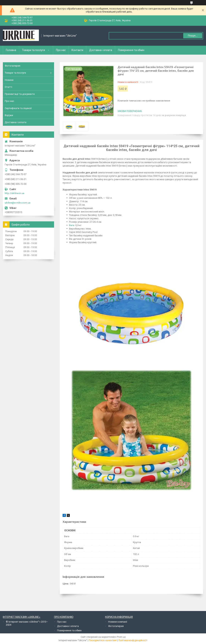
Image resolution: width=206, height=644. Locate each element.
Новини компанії (118, 622)
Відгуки (9, 115)
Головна (11, 50)
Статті (8, 87)
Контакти (77, 50)
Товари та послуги (33, 50)
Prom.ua (121, 637)
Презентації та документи (20, 94)
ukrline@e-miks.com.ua (18, 203)
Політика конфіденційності (133, 640)
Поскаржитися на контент (103, 640)
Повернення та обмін (131, 50)
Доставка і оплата (101, 50)
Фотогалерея (13, 66)
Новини (9, 80)
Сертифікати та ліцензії (18, 108)
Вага (72, 225)
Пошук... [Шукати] (193, 36)
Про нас (61, 50)
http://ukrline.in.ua (15, 193)
